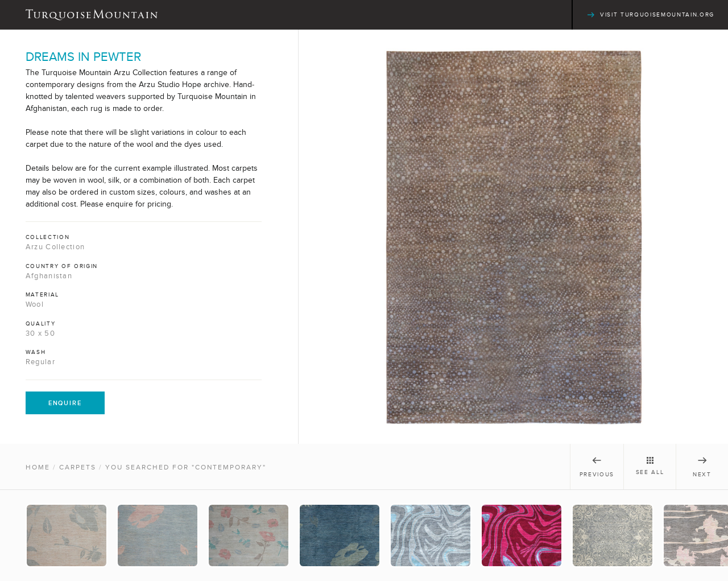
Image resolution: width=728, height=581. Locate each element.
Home (38, 467)
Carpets (78, 467)
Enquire (65, 403)
